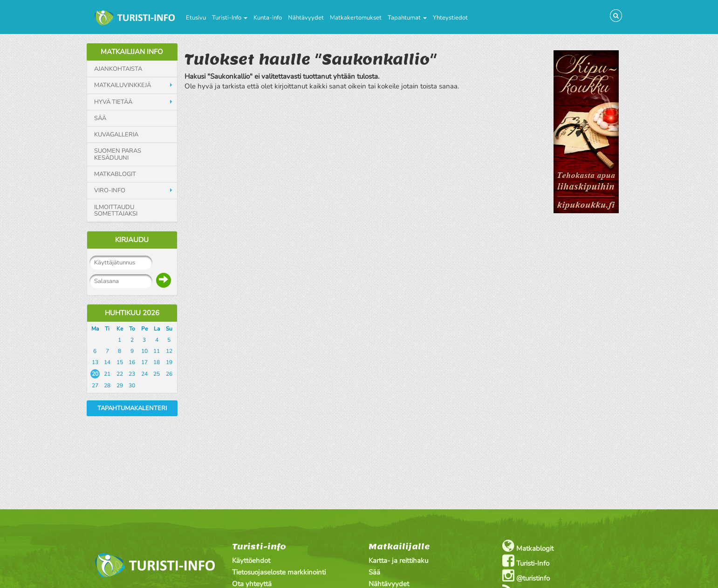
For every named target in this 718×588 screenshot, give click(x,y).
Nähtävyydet (306, 18)
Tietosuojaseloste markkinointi (279, 572)
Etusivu (196, 18)
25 (157, 374)
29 (120, 385)
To (132, 329)
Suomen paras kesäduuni (118, 154)
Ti (107, 329)
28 (107, 385)
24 (144, 374)
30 (132, 385)
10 (144, 351)
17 (144, 362)
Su (169, 329)
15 (120, 362)
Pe (144, 329)
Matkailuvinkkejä (123, 85)
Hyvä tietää (113, 102)
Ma (95, 329)
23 (132, 374)
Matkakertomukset (356, 18)
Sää (100, 118)
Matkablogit (115, 174)
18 (157, 362)
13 (95, 362)
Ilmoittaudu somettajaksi (116, 211)
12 (169, 351)
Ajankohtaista (118, 69)
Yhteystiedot (450, 18)
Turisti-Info (230, 18)
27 (95, 385)
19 (169, 362)
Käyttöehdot (251, 561)
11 (157, 351)
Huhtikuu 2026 (132, 313)
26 (169, 374)
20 (95, 374)
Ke (120, 329)
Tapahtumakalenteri (132, 408)
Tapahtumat (407, 18)
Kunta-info (268, 18)
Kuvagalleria (116, 135)
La (157, 329)
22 (120, 374)
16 (132, 362)
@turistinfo (526, 576)
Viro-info (110, 190)
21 (107, 374)
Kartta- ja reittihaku (398, 561)
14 (107, 362)
